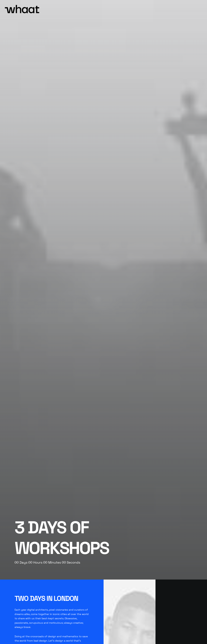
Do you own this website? (43, 469)
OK (66, 469)
